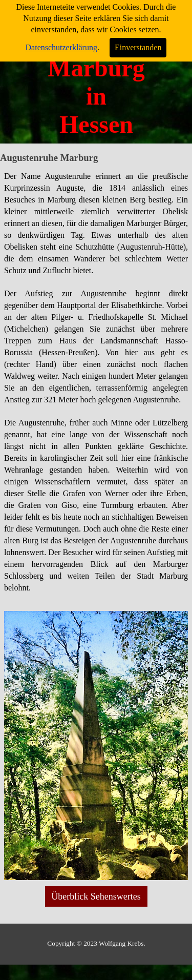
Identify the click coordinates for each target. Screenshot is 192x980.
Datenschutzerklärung (61, 47)
